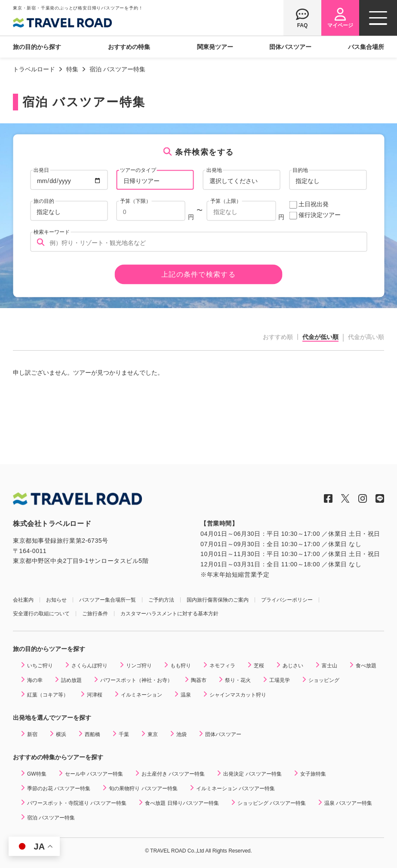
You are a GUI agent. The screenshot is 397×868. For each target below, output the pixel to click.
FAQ (303, 25)
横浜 (61, 734)
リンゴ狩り (139, 666)
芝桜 (259, 666)
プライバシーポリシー (287, 600)
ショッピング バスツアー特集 (272, 803)
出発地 (214, 170)
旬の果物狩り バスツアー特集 (143, 789)
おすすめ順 (278, 337)
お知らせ (56, 600)
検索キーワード (52, 232)
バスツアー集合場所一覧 (108, 600)
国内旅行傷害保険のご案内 (218, 600)
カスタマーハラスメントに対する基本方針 (169, 614)
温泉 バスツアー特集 (348, 803)
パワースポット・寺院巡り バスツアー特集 (77, 803)
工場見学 (280, 680)
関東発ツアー (215, 47)
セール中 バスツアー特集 (94, 774)
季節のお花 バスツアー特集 (59, 789)
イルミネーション (142, 695)
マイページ (340, 25)
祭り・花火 (238, 680)
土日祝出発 (314, 204)
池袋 (182, 734)
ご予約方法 (161, 600)
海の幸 (35, 680)
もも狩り (181, 666)
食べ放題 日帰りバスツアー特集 (182, 803)
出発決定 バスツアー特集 (252, 774)
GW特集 (37, 774)
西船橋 (92, 734)
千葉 (124, 734)
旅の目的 (44, 201)
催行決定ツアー (320, 215)
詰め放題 (71, 680)
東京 (153, 734)
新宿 (32, 734)
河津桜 (95, 695)
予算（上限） (226, 201)
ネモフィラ (222, 666)
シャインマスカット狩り (238, 695)
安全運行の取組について (41, 614)
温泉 (186, 695)
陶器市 (199, 680)
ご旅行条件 (95, 614)
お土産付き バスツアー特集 (173, 774)
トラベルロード (34, 69)
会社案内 (23, 600)
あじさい (293, 666)
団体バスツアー (290, 47)
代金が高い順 (366, 337)
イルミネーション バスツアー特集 (235, 789)
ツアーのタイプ (138, 170)
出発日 (41, 170)
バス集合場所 (366, 47)
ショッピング (324, 680)
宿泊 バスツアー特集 (51, 818)
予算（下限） (135, 201)
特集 (72, 69)
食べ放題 (366, 666)
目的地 (300, 170)
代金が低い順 (320, 337)
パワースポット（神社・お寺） (136, 680)
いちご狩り (40, 666)
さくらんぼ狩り (89, 666)
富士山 (329, 666)
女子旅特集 (313, 774)
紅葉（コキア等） (48, 695)
